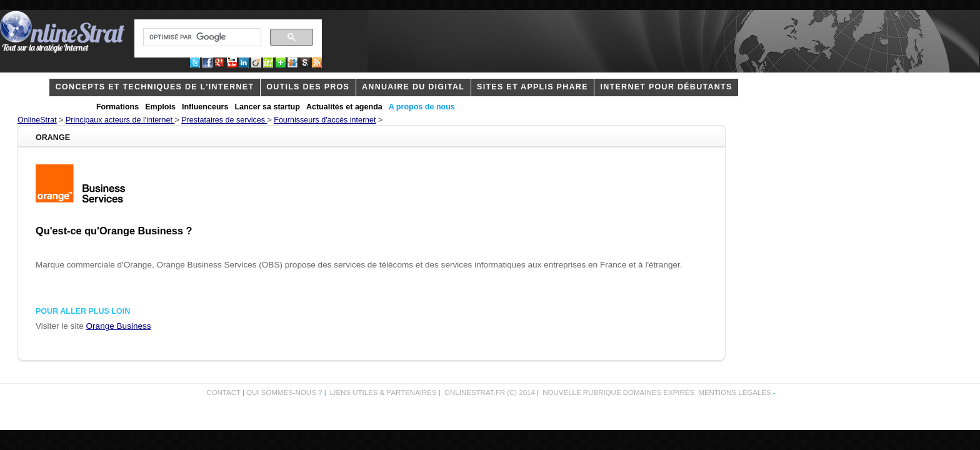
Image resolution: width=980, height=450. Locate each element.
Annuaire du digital (413, 87)
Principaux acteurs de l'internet (120, 120)
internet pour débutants (667, 87)
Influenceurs (205, 107)
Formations (117, 107)
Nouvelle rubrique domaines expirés (618, 392)
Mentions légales (734, 392)
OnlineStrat (37, 120)
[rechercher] (201, 37)
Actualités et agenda (344, 107)
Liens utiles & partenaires (383, 392)
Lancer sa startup (267, 107)
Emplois (160, 107)
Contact (223, 392)
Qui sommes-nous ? (285, 392)
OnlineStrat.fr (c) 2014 (490, 392)
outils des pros (308, 87)
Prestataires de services (224, 120)
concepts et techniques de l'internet (155, 87)
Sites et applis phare (532, 87)
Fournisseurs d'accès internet (325, 120)
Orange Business (119, 326)
